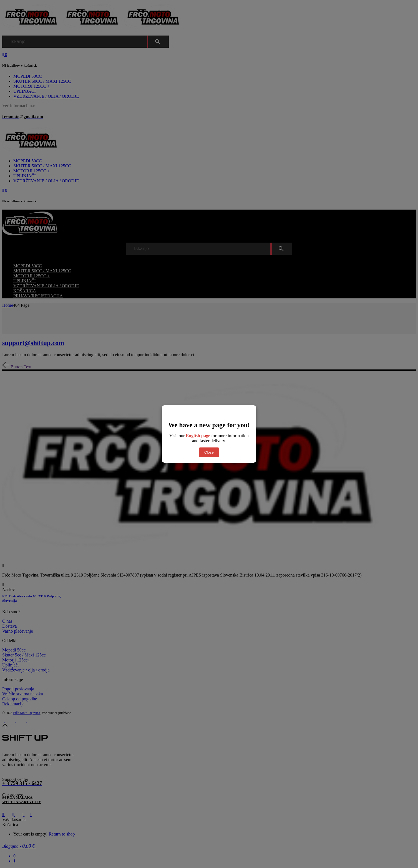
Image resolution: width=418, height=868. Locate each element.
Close (209, 452)
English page (198, 436)
